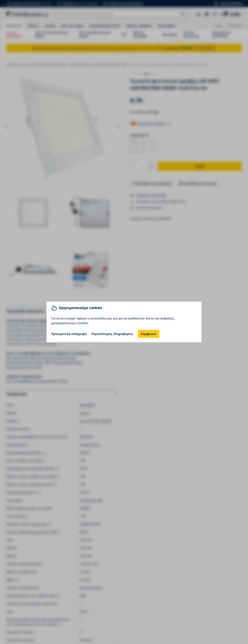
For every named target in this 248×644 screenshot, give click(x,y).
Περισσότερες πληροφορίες (112, 334)
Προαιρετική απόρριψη (69, 334)
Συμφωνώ (149, 334)
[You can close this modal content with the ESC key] (124, 322)
